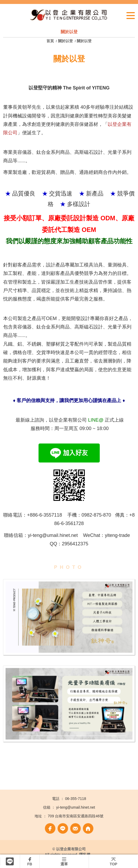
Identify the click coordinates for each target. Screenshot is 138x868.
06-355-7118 (76, 799)
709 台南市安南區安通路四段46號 (76, 816)
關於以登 (65, 41)
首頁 (51, 41)
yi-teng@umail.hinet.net (76, 807)
